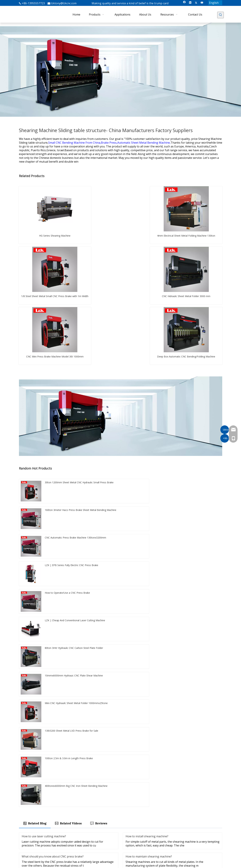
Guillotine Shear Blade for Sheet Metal (108, 656)
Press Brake (129, 821)
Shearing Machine (132, 826)
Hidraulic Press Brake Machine (39, 665)
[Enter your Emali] (37, 839)
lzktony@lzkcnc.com (64, 3)
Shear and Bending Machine (155, 665)
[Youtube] (202, 3)
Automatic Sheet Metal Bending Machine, (144, 143)
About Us (93, 835)
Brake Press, (109, 143)
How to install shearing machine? (147, 556)
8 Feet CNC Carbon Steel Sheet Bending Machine (50, 656)
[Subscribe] (62, 839)
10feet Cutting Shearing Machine (156, 656)
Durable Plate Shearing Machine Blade (44, 675)
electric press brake (120, 665)
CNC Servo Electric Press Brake (83, 665)
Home (91, 821)
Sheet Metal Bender (191, 665)
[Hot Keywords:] (221, 15)
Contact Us (94, 845)
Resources (94, 840)
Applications (95, 831)
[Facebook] (184, 3)
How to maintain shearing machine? (149, 577)
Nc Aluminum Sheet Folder (198, 656)
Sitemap (184, 864)
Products (93, 826)
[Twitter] (196, 3)
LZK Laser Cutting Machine (137, 831)
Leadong (212, 864)
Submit (120, 780)
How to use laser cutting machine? (44, 556)
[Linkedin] (190, 3)
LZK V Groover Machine (136, 835)
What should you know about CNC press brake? (53, 577)
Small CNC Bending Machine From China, (75, 143)
